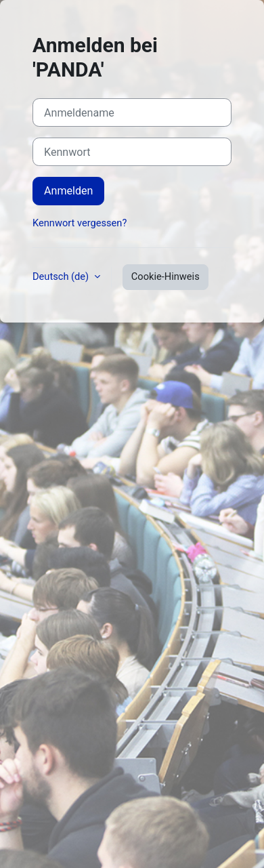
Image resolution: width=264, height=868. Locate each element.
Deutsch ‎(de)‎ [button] (62, 276)
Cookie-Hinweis (166, 276)
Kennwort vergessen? (80, 223)
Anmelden (68, 191)
